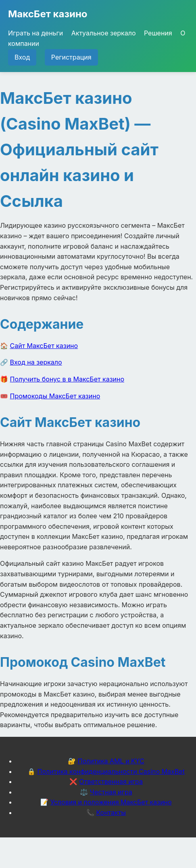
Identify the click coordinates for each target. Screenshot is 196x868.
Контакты (111, 812)
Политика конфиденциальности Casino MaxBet (111, 771)
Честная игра (111, 792)
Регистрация (71, 57)
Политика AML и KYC (111, 761)
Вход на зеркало (36, 362)
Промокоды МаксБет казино (55, 396)
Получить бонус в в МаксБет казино (67, 379)
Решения (158, 33)
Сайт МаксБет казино (44, 346)
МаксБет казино (48, 14)
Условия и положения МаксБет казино (111, 802)
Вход (22, 57)
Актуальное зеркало (104, 33)
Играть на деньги (35, 33)
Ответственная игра (111, 781)
